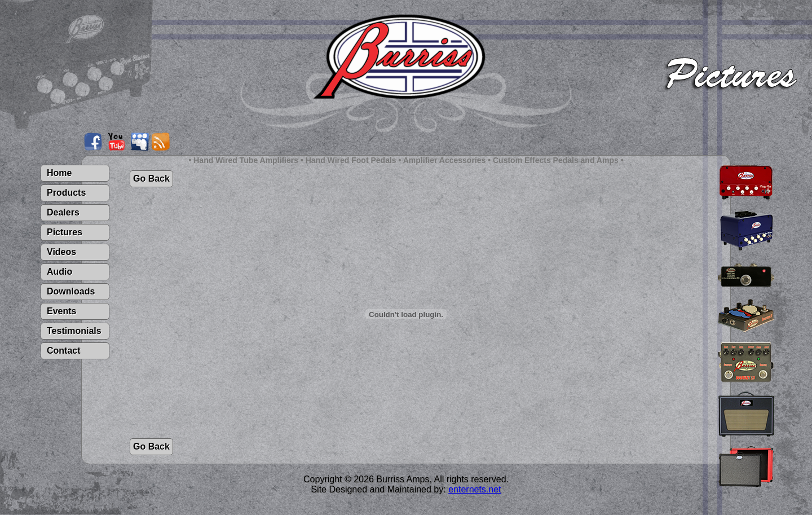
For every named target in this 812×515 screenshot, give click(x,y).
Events (61, 311)
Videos (61, 252)
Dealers (63, 212)
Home (59, 173)
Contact (64, 351)
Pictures (65, 232)
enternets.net (475, 489)
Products (66, 193)
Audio (59, 272)
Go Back (151, 179)
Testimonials (74, 331)
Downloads (71, 291)
